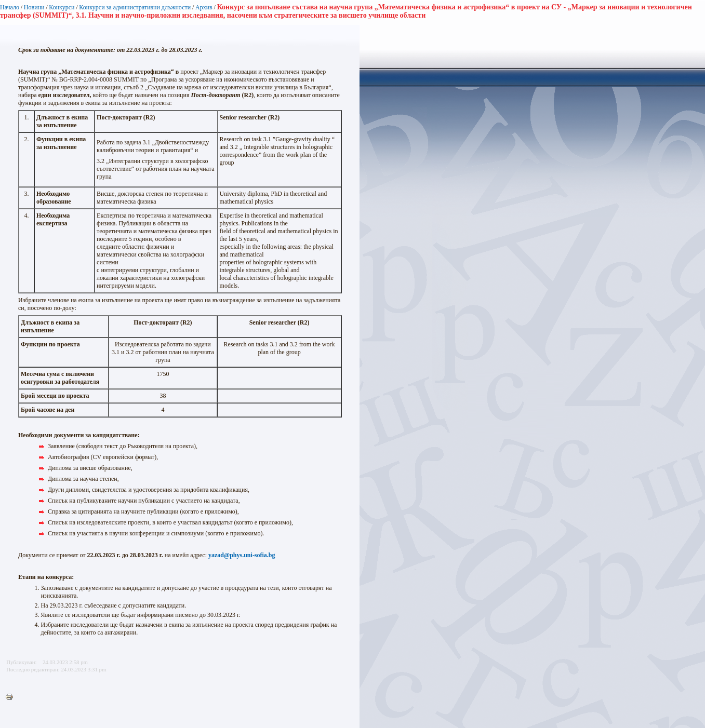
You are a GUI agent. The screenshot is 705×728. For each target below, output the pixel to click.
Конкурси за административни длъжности (135, 7)
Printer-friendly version (12, 697)
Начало (10, 7)
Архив (204, 7)
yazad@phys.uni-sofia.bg (242, 555)
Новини (34, 7)
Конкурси (62, 7)
